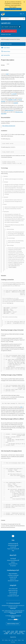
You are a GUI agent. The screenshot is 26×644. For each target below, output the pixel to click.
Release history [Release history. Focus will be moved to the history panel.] (6, 51)
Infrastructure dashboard (12, 560)
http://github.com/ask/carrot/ (9, 126)
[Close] (24, 2)
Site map (13, 617)
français (13, 631)
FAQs (13, 551)
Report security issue (13, 590)
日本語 (17, 631)
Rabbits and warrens (9, 110)
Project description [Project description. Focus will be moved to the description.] (7, 44)
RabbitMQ (11, 100)
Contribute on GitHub (12, 575)
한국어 (23, 634)
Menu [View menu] (22, 14)
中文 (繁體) (6, 634)
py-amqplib (14, 94)
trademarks (11, 612)
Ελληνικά (12, 632)
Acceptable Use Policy (12, 596)
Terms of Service (12, 589)
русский (11, 634)
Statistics (13, 562)
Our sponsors (13, 566)
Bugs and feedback (13, 574)
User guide (12, 547)
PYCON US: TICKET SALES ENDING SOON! (13, 9)
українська (7, 632)
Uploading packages (12, 545)
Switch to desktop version (13, 624)
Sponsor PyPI (13, 579)
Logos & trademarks (13, 564)
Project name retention (12, 549)
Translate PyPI (12, 577)
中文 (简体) (21, 632)
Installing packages (12, 543)
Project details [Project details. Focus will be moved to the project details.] (6, 48)
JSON (21, 407)
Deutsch (16, 632)
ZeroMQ (15, 100)
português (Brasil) (22, 631)
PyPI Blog (12, 559)
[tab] (13, 44)
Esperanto (19, 634)
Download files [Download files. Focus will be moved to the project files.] (6, 55)
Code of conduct (12, 592)
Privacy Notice (12, 594)
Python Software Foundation (14, 616)
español (9, 631)
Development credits (12, 581)
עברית (15, 634)
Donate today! (13, 608)
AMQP (7, 74)
